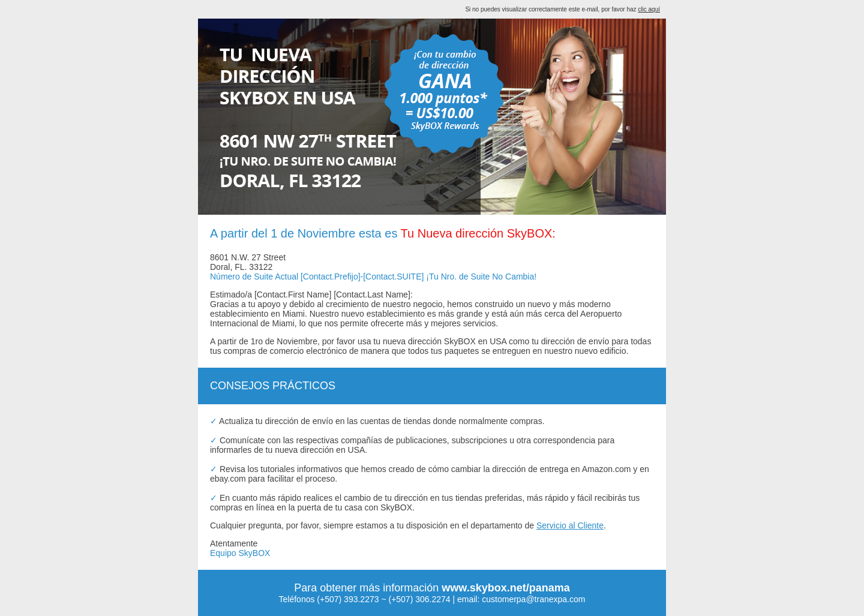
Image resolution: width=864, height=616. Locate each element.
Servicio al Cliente (570, 525)
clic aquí (649, 9)
